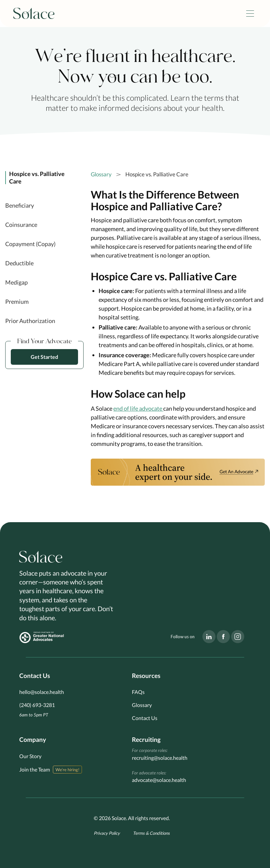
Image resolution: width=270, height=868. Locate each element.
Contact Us (145, 718)
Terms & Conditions (151, 833)
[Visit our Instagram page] (238, 637)
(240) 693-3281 (37, 705)
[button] (250, 14)
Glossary (101, 174)
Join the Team (35, 769)
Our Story (30, 756)
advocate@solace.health (159, 780)
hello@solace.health (42, 692)
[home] (34, 14)
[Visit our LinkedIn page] (209, 637)
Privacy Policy (107, 833)
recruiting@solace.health (160, 758)
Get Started (44, 357)
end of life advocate (138, 408)
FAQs (138, 692)
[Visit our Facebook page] (223, 637)
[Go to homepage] (41, 557)
